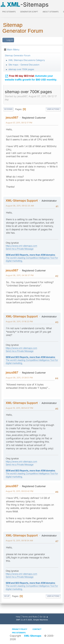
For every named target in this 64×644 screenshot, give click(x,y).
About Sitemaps (51, 12)
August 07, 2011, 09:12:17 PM (19, 123)
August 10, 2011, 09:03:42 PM (20, 491)
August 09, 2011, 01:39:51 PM (19, 378)
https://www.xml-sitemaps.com (21, 246)
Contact (37, 629)
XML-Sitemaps (33, 636)
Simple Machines (41, 620)
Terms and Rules (30, 617)
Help (18, 617)
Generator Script (29, 12)
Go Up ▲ (44, 617)
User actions (53, 109)
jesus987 (12, 117)
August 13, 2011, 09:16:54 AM (19, 541)
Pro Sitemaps (19, 633)
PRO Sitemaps (9, 12)
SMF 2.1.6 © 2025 (24, 620)
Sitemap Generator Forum (23, 28)
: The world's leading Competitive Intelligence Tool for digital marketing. (32, 258)
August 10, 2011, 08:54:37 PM (19, 408)
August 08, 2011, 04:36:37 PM (20, 275)
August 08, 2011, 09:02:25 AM (20, 206)
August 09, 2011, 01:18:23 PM (19, 321)
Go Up (7, 596)
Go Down (8, 109)
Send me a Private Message (20, 249)
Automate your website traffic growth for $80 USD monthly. (31, 78)
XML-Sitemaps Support (22, 201)
